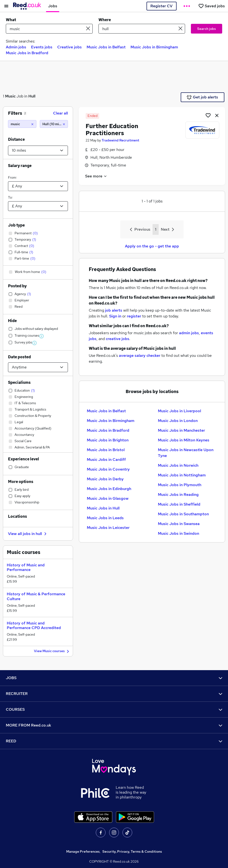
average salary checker (140, 355)
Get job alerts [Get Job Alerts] (202, 97)
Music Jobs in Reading (178, 495)
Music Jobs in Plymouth (180, 485)
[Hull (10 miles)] (54, 124)
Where (105, 20)
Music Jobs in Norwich (178, 465)
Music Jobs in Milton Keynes (184, 440)
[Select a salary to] (38, 206)
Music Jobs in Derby (105, 479)
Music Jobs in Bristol (106, 450)
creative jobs (118, 339)
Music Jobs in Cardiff (106, 460)
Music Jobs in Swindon (179, 533)
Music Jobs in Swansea (179, 524)
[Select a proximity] (38, 150)
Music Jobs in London (178, 421)
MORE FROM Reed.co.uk (114, 725)
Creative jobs (69, 47)
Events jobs (42, 47)
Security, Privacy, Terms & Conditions (132, 851)
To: (10, 197)
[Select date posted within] (38, 367)
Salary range (20, 166)
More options (21, 482)
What (11, 20)
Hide (12, 321)
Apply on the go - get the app (152, 246)
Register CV (161, 6)
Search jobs (207, 29)
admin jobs (189, 333)
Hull (32, 96)
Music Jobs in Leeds (105, 518)
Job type (16, 225)
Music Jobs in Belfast (106, 47)
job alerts (114, 310)
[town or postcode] (142, 29)
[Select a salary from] (38, 186)
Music (10, 96)
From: (12, 177)
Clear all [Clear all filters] (61, 113)
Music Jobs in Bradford (27, 53)
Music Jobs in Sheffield (179, 504)
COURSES (114, 709)
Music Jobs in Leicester (108, 528)
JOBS (114, 678)
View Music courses (52, 651)
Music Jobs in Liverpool (179, 411)
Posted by (17, 286)
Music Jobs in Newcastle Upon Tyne (186, 453)
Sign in (115, 316)
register (134, 316)
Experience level (24, 459)
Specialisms (19, 382)
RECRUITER (114, 694)
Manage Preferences (83, 851)
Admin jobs (16, 47)
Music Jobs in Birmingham (154, 47)
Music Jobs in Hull (103, 508)
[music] (22, 124)
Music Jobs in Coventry (108, 469)
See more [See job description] (96, 176)
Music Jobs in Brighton (108, 440)
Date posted (19, 357)
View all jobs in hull (28, 534)
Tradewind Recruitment (120, 140)
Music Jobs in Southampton (183, 514)
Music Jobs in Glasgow (108, 498)
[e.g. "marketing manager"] (49, 29)
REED (114, 741)
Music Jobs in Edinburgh (109, 489)
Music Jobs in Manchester (181, 430)
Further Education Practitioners (112, 130)
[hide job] (217, 115)
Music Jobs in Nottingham (182, 475)
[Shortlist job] (208, 115)
